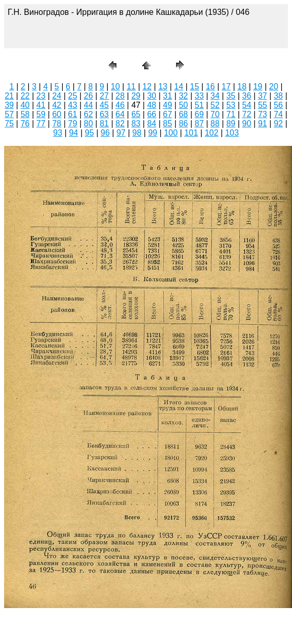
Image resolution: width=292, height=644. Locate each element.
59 (41, 114)
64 (120, 114)
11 (131, 87)
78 (57, 124)
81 (104, 124)
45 (104, 105)
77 (41, 124)
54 (247, 105)
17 (226, 87)
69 (199, 114)
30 (152, 96)
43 (73, 105)
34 (215, 96)
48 (152, 105)
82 (120, 124)
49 (168, 105)
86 (183, 124)
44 (88, 105)
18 (242, 87)
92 (278, 124)
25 (73, 96)
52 (215, 105)
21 (9, 96)
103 (232, 133)
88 (215, 124)
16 (210, 87)
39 (9, 105)
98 (137, 133)
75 (9, 124)
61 (73, 114)
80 (88, 124)
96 (105, 133)
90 (247, 124)
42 (57, 105)
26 (88, 96)
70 (215, 114)
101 (191, 133)
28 (120, 96)
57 (9, 114)
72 (247, 114)
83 (136, 124)
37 (263, 96)
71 (231, 114)
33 (199, 96)
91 (263, 124)
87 (199, 124)
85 (168, 124)
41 (41, 105)
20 (274, 87)
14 (179, 87)
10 (115, 87)
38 (278, 96)
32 (183, 96)
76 (25, 124)
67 (168, 114)
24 (57, 96)
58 (25, 114)
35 (231, 96)
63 (104, 114)
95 (89, 133)
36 (247, 96)
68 (183, 114)
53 (231, 105)
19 (258, 87)
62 (88, 114)
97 (121, 133)
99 (153, 133)
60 (57, 114)
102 (212, 133)
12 (147, 87)
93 (58, 133)
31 (168, 96)
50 (183, 105)
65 (136, 114)
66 (152, 114)
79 (73, 124)
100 (171, 133)
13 (163, 87)
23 (41, 96)
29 (136, 96)
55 (263, 105)
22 (25, 96)
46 (120, 105)
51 (199, 105)
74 (278, 114)
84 (152, 124)
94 (73, 133)
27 (104, 96)
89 (231, 124)
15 (194, 87)
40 (25, 105)
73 (263, 114)
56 (278, 105)
